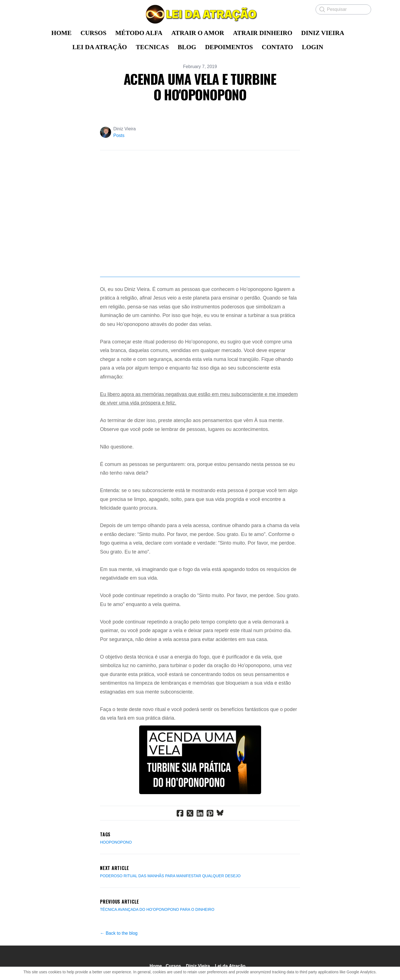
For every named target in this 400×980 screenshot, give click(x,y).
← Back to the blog (119, 936)
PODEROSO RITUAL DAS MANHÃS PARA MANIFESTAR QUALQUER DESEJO (170, 879)
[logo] (200, 14)
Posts (119, 135)
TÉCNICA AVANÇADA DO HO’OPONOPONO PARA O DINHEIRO (157, 912)
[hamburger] (33, 9)
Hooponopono (116, 845)
